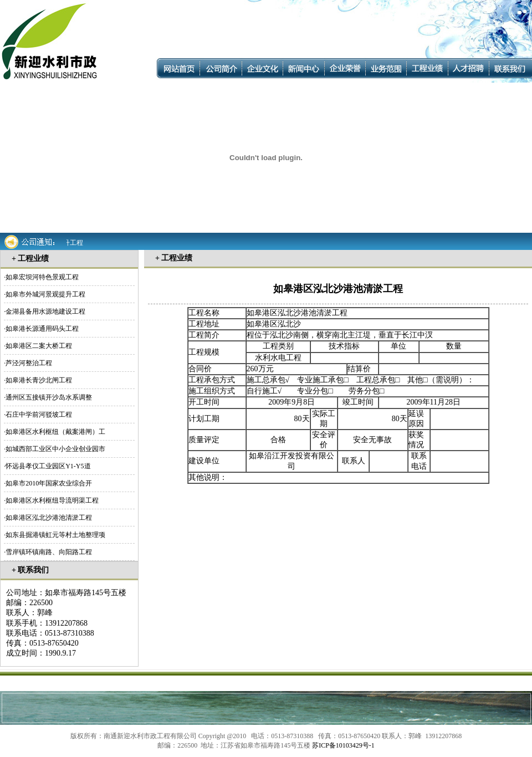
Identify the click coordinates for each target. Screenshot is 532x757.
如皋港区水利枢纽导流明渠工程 (52, 500)
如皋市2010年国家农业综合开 (49, 483)
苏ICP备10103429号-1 (343, 745)
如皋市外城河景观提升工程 (45, 294)
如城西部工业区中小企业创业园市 (55, 449)
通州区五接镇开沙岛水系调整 (49, 397)
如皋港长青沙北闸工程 (39, 380)
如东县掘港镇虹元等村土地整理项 (55, 535)
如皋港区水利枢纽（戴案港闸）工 (55, 432)
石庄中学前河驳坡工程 (39, 415)
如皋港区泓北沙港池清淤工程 (49, 518)
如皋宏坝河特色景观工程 (42, 277)
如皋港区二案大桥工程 (39, 346)
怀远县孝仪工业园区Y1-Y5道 (48, 466)
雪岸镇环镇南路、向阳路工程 (49, 552)
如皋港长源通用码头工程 (42, 329)
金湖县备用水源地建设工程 (45, 311)
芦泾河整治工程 (29, 363)
